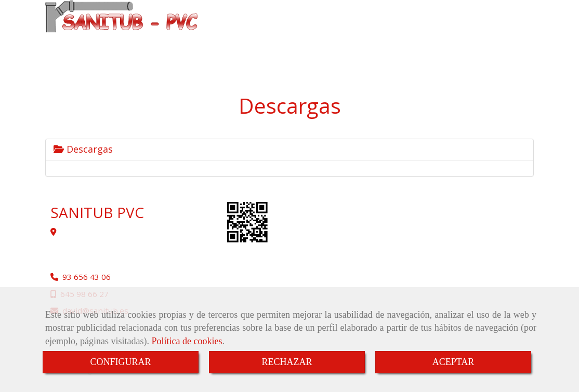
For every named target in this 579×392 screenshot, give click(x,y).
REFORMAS (433, 34)
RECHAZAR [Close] (287, 362)
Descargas (83, 149)
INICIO (238, 34)
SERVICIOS (481, 34)
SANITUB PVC (283, 34)
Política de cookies (187, 341)
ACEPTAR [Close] (453, 362)
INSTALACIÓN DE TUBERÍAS (360, 34)
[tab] (289, 150)
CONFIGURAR (120, 362)
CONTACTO (249, 56)
